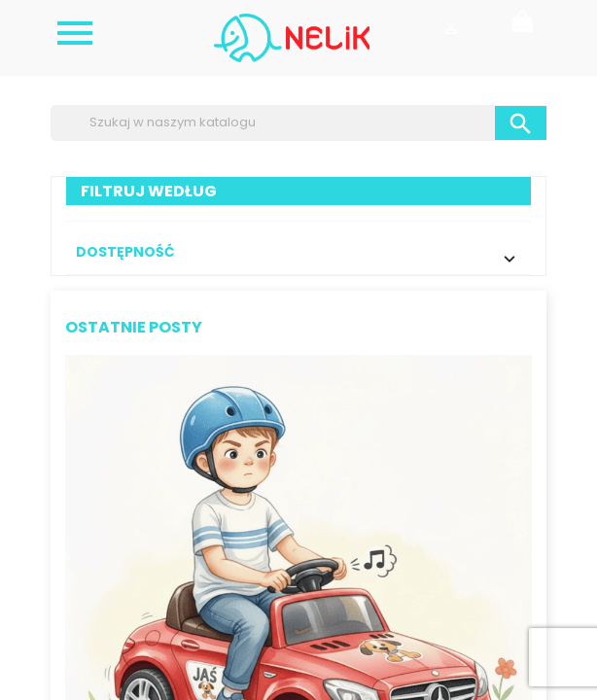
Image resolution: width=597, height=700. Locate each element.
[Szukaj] (298, 122)
